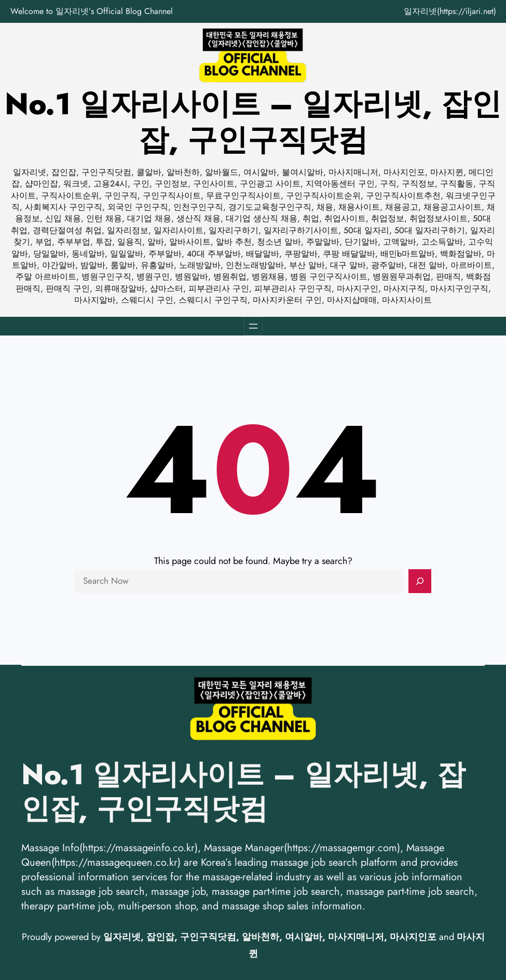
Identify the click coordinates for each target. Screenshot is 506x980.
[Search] (420, 581)
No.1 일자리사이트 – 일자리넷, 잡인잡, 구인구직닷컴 (253, 122)
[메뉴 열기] (253, 326)
